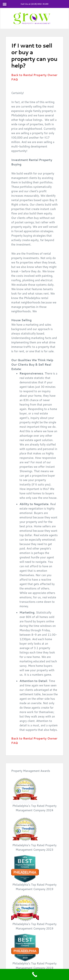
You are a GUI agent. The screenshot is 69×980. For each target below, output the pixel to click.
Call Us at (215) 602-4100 (35, 4)
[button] (5, 4)
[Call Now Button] (34, 974)
